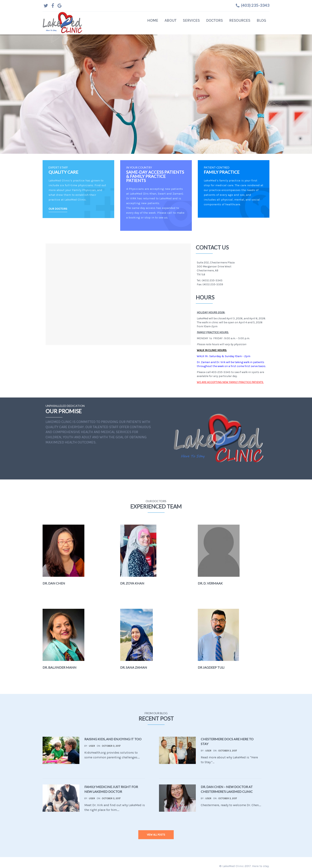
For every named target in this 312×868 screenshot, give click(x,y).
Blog (261, 20)
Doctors (214, 20)
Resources (240, 20)
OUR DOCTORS (58, 209)
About (171, 20)
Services (191, 20)
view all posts (156, 835)
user (92, 746)
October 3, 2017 (111, 746)
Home (153, 20)
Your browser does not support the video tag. (218, 438)
